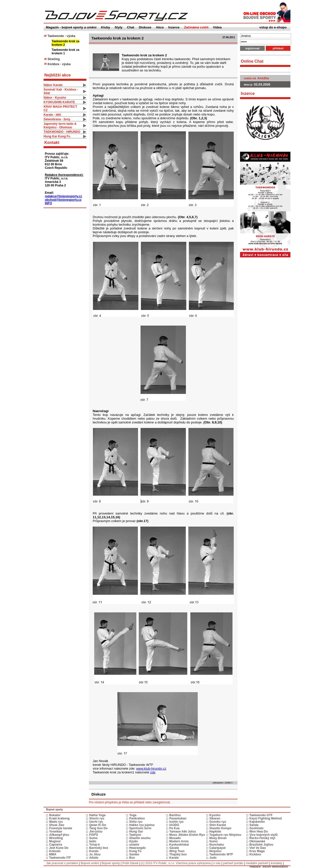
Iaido (93, 841)
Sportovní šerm (140, 828)
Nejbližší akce (58, 75)
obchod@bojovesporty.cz (63, 200)
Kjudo (133, 841)
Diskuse (145, 27)
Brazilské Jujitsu (261, 845)
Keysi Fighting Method (266, 818)
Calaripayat (218, 848)
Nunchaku (217, 845)
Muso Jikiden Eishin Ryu (187, 835)
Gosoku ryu (218, 822)
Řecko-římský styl (262, 838)
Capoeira (56, 845)
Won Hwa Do (259, 832)
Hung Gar (136, 832)
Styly (119, 27)
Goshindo (256, 828)
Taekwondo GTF (261, 815)
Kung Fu (135, 851)
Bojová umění (90, 863)
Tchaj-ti (94, 845)
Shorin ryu (97, 818)
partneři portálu (233, 863)
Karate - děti (52, 115)
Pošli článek (130, 863)
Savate (174, 848)
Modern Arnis (179, 841)
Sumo (93, 838)
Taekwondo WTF (221, 854)
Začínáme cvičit (196, 27)
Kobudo (55, 851)
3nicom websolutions (275, 866)
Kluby (106, 27)
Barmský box (99, 848)
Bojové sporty (111, 863)
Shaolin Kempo (220, 828)
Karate (174, 858)
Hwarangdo (137, 848)
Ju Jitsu (95, 854)
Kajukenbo (257, 822)
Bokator (55, 815)
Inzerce (174, 27)
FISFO (94, 835)
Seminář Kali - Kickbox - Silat (61, 91)
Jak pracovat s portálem (62, 863)
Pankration (137, 818)
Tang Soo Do (98, 828)
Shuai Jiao (57, 825)
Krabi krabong (59, 818)
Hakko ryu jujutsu (142, 825)
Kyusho (215, 815)
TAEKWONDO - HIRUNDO (62, 132)
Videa (217, 27)
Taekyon (135, 835)
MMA (53, 854)
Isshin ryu (176, 822)
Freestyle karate (61, 828)
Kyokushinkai (179, 845)
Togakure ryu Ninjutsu (225, 835)
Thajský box (178, 854)
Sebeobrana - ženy (57, 119)
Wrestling (56, 838)
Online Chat (252, 61)
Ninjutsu (215, 851)
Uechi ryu (96, 822)
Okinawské (257, 841)
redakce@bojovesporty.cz (63, 196)
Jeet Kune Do (59, 848)
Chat (131, 27)
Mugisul (55, 841)
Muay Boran (218, 838)
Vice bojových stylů (263, 835)
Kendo (94, 851)
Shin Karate (218, 825)
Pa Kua (174, 828)
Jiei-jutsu (96, 832)
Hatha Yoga (97, 815)
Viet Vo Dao (258, 848)
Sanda (254, 825)
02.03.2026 (262, 84)
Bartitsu (175, 815)
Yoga (133, 815)
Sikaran (215, 818)
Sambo (134, 854)
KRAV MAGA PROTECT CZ (60, 108)
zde (153, 772)
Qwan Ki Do (98, 825)
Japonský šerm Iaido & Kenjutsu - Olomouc (60, 126)
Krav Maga (257, 851)
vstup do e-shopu (273, 27)
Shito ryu (136, 822)
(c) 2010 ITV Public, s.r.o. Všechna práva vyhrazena (176, 863)
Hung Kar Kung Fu (57, 136)
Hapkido (215, 832)
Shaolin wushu (140, 838)
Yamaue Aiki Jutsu (183, 832)
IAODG (174, 825)
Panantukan (178, 818)
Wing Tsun (177, 851)
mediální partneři (257, 863)
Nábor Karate (53, 85)
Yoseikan (56, 832)
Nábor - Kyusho (55, 98)
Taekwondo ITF (60, 858)
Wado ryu (56, 822)
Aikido (94, 858)
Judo (213, 858)
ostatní (134, 845)
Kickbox (255, 854)
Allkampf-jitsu (59, 835)
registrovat (253, 48)
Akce (160, 27)
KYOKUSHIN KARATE (59, 102)
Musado (175, 838)
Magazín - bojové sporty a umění (71, 27)
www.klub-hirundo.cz (151, 768)
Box (132, 858)
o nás (217, 863)
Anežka (263, 78)
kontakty (276, 863)
